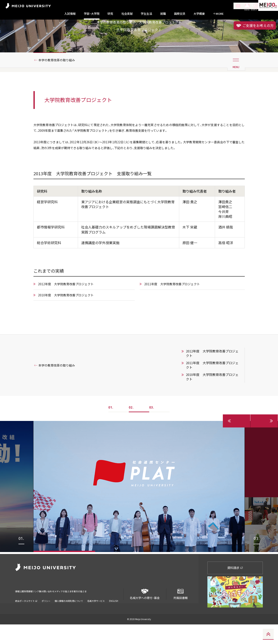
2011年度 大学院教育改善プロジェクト (176, 305)
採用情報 (36, 608)
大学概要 (199, 14)
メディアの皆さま (91, 608)
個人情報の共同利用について (69, 615)
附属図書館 (180, 612)
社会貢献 (127, 14)
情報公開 (21, 608)
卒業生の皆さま (116, 608)
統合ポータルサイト (26, 615)
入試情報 (70, 14)
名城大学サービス (96, 615)
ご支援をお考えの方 (255, 25)
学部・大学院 (92, 14)
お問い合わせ (68, 608)
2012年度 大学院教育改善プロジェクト (70, 305)
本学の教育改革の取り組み (60, 77)
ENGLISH (114, 615)
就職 (163, 14)
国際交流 (180, 14)
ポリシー (46, 615)
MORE (218, 14)
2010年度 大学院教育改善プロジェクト (70, 316)
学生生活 (146, 14)
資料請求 (235, 587)
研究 (110, 14)
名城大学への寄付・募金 (145, 612)
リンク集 (50, 608)
